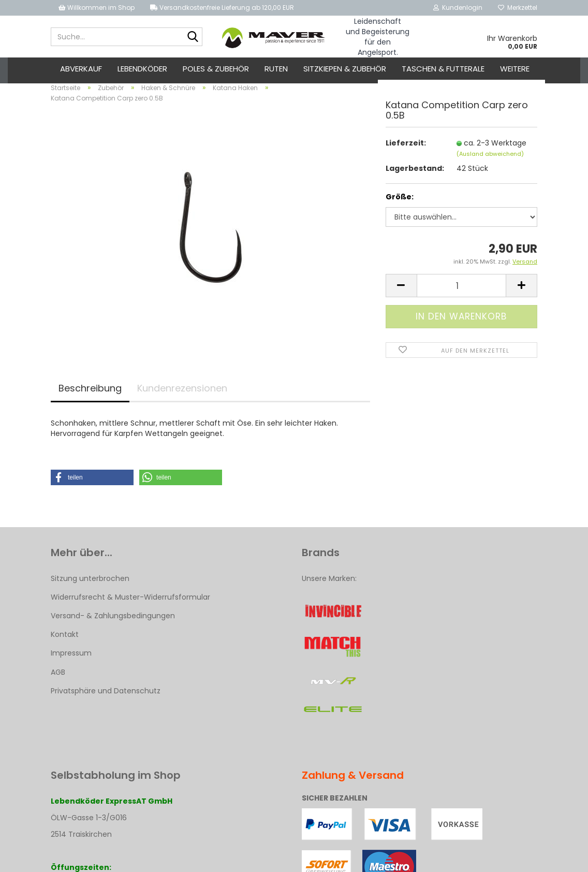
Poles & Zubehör (216, 69)
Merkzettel (518, 8)
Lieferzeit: (406, 149)
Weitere (515, 69)
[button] (92, 483)
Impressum (71, 659)
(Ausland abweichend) (490, 159)
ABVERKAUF (81, 69)
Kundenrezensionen (182, 394)
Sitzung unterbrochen (90, 584)
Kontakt (65, 641)
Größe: (400, 203)
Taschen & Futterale (443, 69)
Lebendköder (142, 69)
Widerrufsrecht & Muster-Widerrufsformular (130, 603)
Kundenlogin (458, 8)
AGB (58, 678)
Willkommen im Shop (97, 8)
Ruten (276, 69)
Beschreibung (90, 394)
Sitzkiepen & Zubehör (345, 69)
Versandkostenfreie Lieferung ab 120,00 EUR (222, 8)
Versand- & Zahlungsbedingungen (113, 621)
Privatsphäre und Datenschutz (106, 696)
